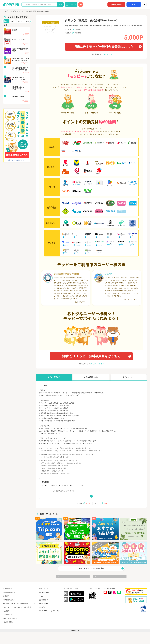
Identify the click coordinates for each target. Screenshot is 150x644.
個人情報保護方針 (9, 592)
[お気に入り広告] (81, 4)
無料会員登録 (116, 5)
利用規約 (6, 596)
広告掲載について (9, 589)
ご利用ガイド (8, 615)
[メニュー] (144, 4)
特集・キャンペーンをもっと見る (91, 568)
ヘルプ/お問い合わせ (10, 618)
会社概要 (6, 611)
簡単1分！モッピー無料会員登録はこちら (102, 47)
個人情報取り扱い (9, 600)
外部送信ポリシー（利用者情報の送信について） (19, 603)
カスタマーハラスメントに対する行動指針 (17, 607)
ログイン (134, 5)
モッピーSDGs (8, 622)
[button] (3, 21)
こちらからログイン (110, 54)
